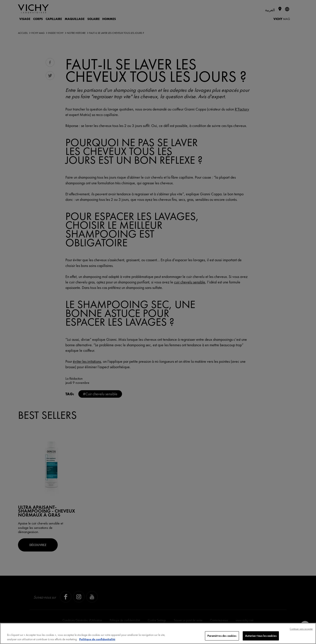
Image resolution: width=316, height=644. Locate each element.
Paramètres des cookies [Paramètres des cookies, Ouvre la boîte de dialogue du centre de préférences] (222, 636)
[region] (158, 633)
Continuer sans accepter (301, 629)
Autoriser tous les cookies (261, 636)
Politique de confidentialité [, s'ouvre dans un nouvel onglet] (97, 639)
